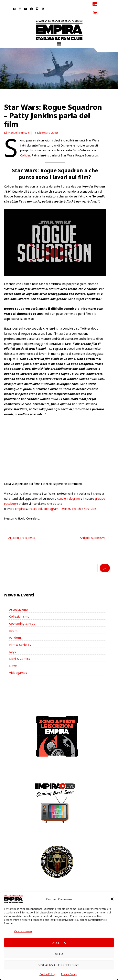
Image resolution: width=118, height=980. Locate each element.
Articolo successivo (95, 529)
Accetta (59, 943)
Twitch (76, 500)
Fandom (15, 628)
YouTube (90, 500)
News (13, 655)
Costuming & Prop (22, 614)
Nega (59, 954)
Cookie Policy (47, 974)
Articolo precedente (20, 529)
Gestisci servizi (23, 931)
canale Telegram (68, 490)
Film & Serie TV (20, 635)
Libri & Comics (19, 648)
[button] (112, 899)
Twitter (65, 500)
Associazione (18, 600)
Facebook (36, 500)
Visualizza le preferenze (59, 965)
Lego (13, 641)
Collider (25, 147)
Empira (20, 500)
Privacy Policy (69, 974)
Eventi (13, 621)
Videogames (18, 662)
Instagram (51, 500)
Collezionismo (18, 607)
